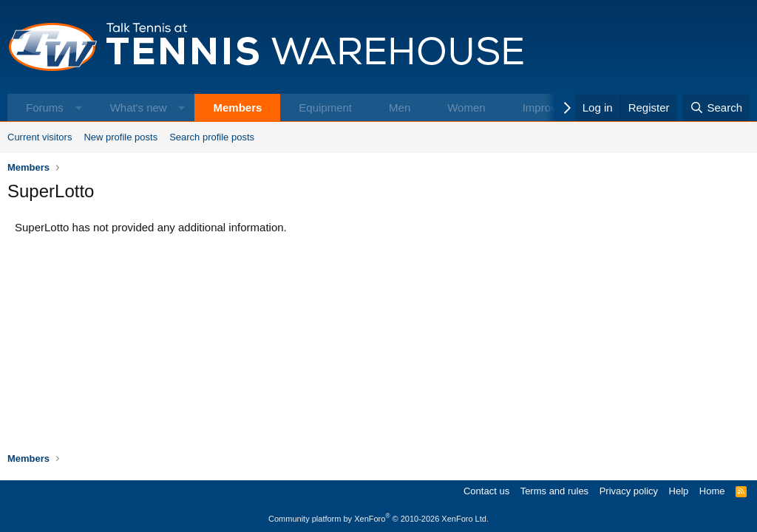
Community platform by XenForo (378, 519)
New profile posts (120, 137)
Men (400, 108)
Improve (543, 108)
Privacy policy (629, 491)
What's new (139, 108)
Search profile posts (212, 137)
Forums (45, 108)
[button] (79, 108)
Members (237, 108)
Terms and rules (554, 491)
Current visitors (40, 137)
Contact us (486, 491)
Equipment (325, 108)
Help (679, 491)
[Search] (716, 108)
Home (712, 491)
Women (466, 108)
